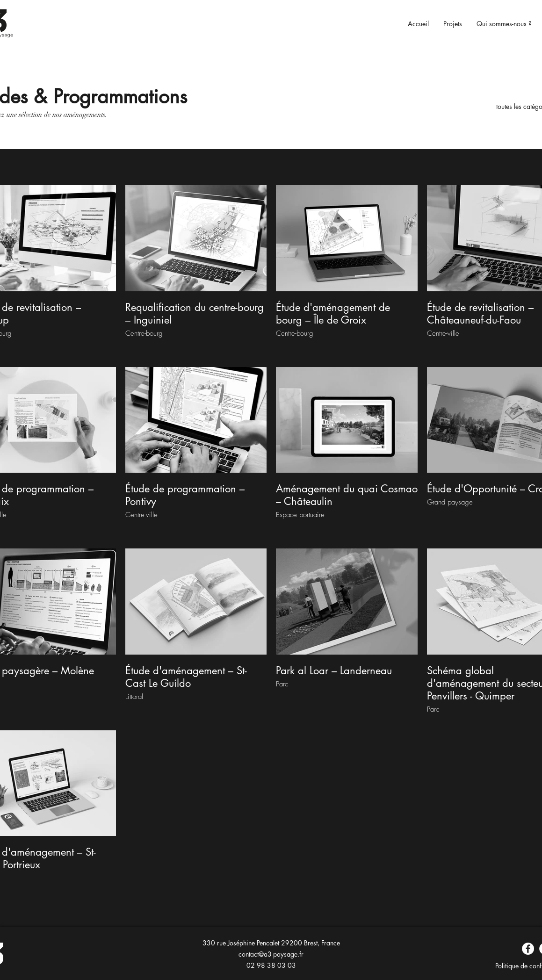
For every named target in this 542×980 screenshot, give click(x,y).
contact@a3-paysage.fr (271, 954)
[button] (450, 24)
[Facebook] (528, 949)
